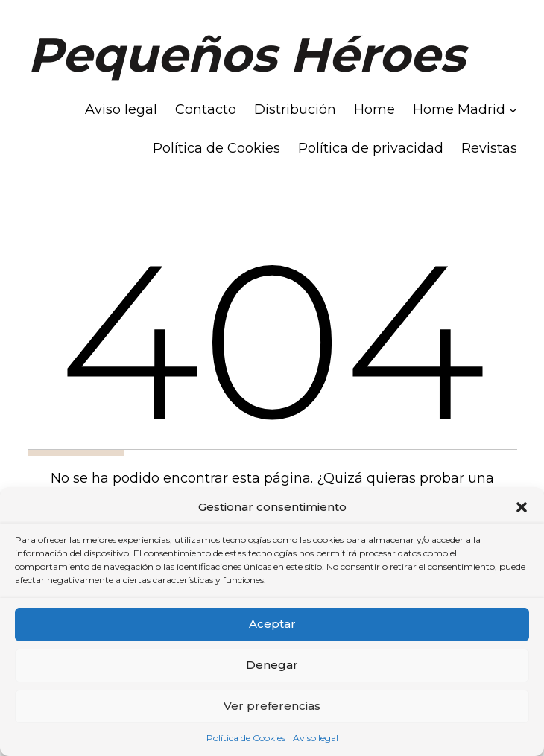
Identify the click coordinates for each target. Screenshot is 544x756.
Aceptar (272, 624)
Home (374, 109)
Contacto (206, 109)
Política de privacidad (371, 148)
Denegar (272, 665)
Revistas (489, 148)
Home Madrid (459, 109)
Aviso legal (316, 738)
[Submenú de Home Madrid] (513, 110)
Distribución (295, 109)
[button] (522, 507)
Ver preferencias (272, 706)
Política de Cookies (246, 738)
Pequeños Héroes (246, 54)
